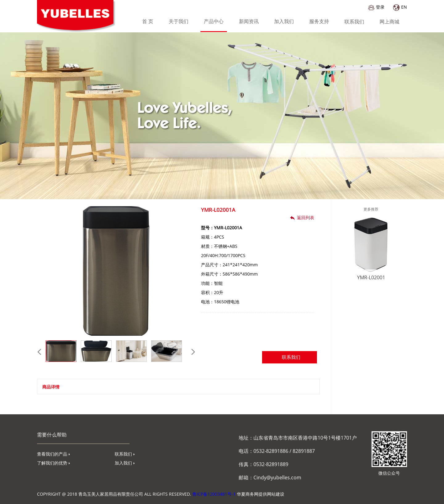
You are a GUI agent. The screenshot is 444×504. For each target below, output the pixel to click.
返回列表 (302, 217)
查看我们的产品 (53, 454)
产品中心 (214, 21)
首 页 (148, 21)
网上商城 (389, 22)
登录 (376, 7)
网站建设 (276, 494)
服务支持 (319, 21)
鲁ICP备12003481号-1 (214, 494)
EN (400, 7)
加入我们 (284, 21)
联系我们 (354, 22)
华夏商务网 (248, 494)
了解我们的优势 (53, 463)
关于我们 (179, 21)
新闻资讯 (249, 21)
